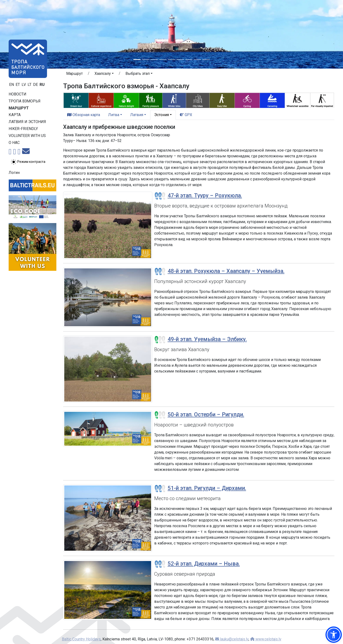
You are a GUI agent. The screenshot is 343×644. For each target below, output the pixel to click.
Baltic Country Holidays (81, 639)
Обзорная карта (84, 115)
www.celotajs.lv (266, 639)
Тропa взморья (25, 101)
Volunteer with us (27, 136)
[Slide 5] (171, 60)
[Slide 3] (154, 60)
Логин (14, 173)
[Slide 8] (197, 60)
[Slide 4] (163, 60)
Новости (18, 94)
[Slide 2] (146, 60)
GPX (186, 115)
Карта (15, 115)
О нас (14, 143)
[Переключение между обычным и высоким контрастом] (28, 162)
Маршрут (19, 108)
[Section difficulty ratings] (160, 196)
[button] (104, 74)
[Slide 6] (180, 60)
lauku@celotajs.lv (232, 639)
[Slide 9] (206, 60)
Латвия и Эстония (27, 122)
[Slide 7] (189, 60)
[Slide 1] (137, 60)
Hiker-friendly (23, 129)
